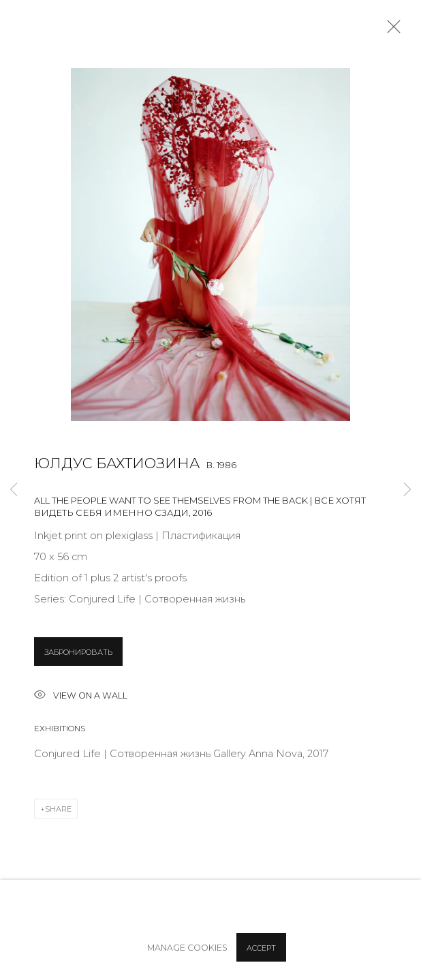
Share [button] (58, 809)
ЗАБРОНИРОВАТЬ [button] (78, 652)
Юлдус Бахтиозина (117, 463)
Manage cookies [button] (187, 948)
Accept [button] (261, 948)
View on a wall (81, 696)
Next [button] (407, 490)
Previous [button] (14, 490)
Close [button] (390, 31)
